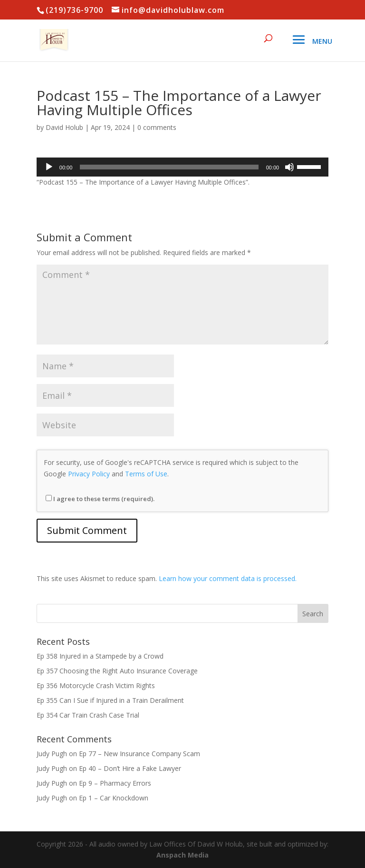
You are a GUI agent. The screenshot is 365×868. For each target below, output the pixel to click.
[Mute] (289, 167)
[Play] (49, 167)
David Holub (64, 127)
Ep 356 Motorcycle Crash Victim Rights (96, 686)
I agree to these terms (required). (100, 499)
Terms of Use (146, 474)
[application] (182, 167)
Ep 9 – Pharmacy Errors (115, 783)
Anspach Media (182, 855)
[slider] (169, 167)
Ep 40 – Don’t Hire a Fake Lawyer (130, 768)
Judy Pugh (52, 754)
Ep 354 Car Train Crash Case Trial (88, 715)
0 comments (157, 127)
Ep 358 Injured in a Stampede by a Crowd (100, 656)
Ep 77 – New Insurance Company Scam (139, 754)
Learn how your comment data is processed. (228, 578)
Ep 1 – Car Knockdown (114, 798)
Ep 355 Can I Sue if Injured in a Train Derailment (110, 700)
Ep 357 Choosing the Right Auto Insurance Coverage (117, 671)
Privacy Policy (89, 474)
